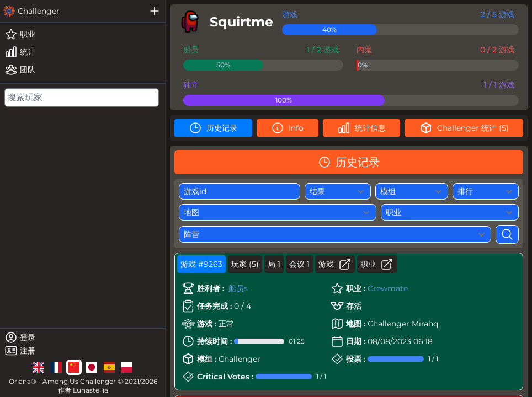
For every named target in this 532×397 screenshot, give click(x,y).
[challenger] (72, 11)
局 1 (274, 264)
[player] (224, 22)
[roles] (83, 34)
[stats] (83, 52)
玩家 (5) (245, 264)
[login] (83, 337)
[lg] (39, 367)
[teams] (83, 69)
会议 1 (299, 264)
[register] (83, 351)
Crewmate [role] (388, 288)
